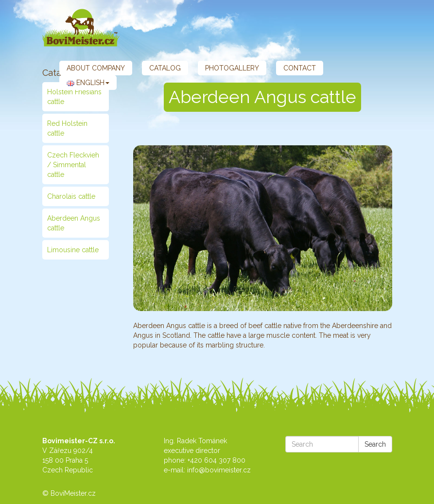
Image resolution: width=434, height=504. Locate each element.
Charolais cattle (71, 196)
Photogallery (232, 68)
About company (96, 68)
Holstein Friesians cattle (74, 97)
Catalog (165, 68)
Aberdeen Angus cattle (74, 223)
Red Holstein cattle (67, 128)
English (88, 83)
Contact (300, 68)
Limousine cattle (73, 250)
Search (375, 444)
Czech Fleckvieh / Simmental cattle (73, 165)
